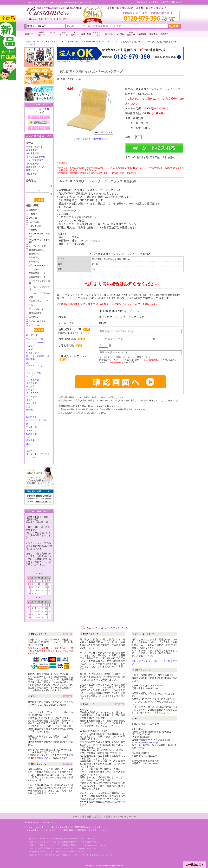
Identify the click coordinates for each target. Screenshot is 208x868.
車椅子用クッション (36, 167)
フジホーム (31, 427)
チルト (31, 305)
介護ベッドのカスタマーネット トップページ (46, 42)
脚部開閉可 (33, 258)
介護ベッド (30, 34)
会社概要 (153, 2)
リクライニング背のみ (38, 294)
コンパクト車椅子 (35, 160)
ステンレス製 (34, 226)
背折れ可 (32, 230)
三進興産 (30, 387)
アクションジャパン (36, 343)
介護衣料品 (86, 34)
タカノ (29, 407)
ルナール (30, 457)
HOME (33, 19)
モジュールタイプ (36, 321)
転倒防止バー (34, 317)
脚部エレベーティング (38, 266)
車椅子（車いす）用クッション (99, 42)
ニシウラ (30, 414)
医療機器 (153, 34)
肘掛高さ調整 (34, 313)
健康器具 (165, 34)
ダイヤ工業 (31, 403)
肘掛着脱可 (33, 254)
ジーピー (30, 390)
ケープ (29, 376)
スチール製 (33, 222)
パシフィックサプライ (37, 420)
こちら (61, 651)
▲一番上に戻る (195, 865)
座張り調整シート (36, 277)
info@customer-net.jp (148, 743)
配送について (44, 758)
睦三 (28, 444)
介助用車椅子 (32, 153)
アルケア (30, 346)
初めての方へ (45, 19)
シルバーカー (52, 34)
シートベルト (34, 325)
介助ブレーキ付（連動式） (38, 235)
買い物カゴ (142, 2)
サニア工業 (31, 383)
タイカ (29, 400)
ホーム (76, 817)
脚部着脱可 (33, 262)
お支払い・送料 (102, 817)
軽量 (30, 297)
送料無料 (32, 210)
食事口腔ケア (131, 34)
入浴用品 (120, 34)
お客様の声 (163, 2)
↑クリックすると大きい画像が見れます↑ (89, 139)
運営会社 (87, 817)
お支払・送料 (61, 19)
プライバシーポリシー (124, 817)
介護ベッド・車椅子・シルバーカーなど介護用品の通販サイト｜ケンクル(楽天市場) (63, 842)
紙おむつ (109, 34)
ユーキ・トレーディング (38, 454)
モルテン (30, 451)
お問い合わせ (176, 2)
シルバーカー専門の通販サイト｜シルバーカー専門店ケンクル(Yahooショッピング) (63, 848)
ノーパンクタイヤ (36, 246)
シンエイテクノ (34, 397)
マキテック (31, 430)
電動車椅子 (31, 174)
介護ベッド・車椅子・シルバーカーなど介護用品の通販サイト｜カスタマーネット (62, 839)
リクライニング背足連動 (38, 282)
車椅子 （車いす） (41, 34)
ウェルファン (32, 353)
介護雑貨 (142, 34)
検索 (39, 200)
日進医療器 (31, 417)
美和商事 (30, 440)
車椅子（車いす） (75, 42)
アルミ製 (32, 218)
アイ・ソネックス (35, 339)
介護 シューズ (64, 34)
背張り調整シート (36, 273)
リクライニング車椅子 (37, 157)
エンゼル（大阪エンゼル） (39, 356)
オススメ (32, 214)
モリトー (30, 447)
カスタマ (30, 363)
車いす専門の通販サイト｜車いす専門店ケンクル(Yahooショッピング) (57, 852)
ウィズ (29, 349)
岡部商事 (30, 359)
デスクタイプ (34, 269)
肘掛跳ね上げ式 (35, 250)
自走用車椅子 (32, 150)
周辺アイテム (32, 170)
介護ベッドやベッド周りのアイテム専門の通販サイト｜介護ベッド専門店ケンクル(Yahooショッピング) (71, 855)
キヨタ (29, 370)
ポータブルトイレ (97, 34)
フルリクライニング (37, 301)
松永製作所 (31, 434)
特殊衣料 (30, 410)
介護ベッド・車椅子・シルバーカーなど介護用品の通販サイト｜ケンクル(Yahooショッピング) (67, 845)
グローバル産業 (34, 373)
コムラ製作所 (32, 380)
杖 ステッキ (75, 34)
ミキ (28, 437)
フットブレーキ (35, 309)
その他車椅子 (32, 164)
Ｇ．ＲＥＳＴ (32, 393)
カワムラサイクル (35, 366)
